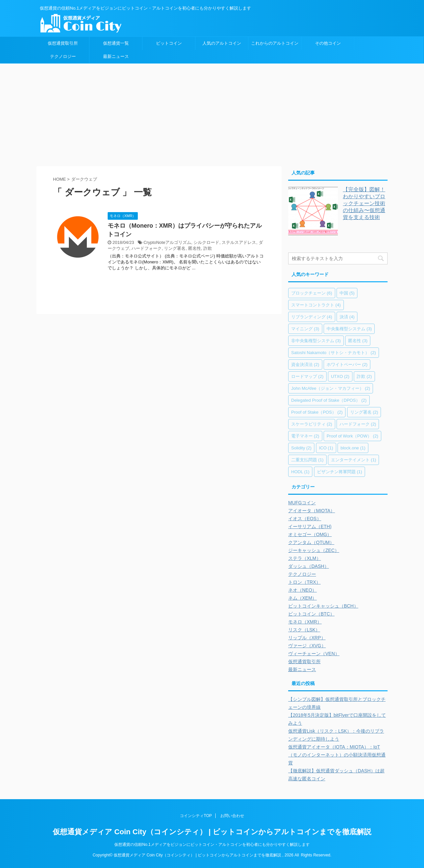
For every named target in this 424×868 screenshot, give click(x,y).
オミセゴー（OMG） (310, 534)
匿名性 (195, 248)
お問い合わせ (232, 816)
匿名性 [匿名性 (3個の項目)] (358, 341)
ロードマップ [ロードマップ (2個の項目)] (307, 376)
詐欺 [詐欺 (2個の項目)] (364, 376)
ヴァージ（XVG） (307, 646)
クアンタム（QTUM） (311, 542)
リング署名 (175, 248)
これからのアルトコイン (275, 43)
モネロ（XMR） (305, 622)
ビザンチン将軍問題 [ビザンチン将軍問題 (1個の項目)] (340, 472)
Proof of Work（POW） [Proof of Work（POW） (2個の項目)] (352, 436)
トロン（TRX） (304, 582)
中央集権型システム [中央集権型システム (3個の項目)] (349, 329)
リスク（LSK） (304, 630)
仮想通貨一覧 (116, 43)
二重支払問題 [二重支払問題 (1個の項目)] (307, 460)
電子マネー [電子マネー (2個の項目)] (305, 436)
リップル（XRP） (307, 638)
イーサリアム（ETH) (310, 526)
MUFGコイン (302, 503)
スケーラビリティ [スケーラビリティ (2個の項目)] (312, 424)
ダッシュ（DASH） (309, 566)
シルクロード (206, 242)
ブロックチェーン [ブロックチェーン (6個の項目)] (312, 293)
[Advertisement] (212, 113)
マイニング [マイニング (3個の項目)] (305, 329)
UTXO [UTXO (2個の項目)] (340, 376)
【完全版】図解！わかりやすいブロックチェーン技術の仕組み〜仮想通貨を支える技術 (364, 203)
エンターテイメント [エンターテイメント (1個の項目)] (354, 460)
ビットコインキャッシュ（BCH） (323, 606)
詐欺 (208, 248)
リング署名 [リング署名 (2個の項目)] (364, 412)
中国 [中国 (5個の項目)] (347, 293)
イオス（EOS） (305, 519)
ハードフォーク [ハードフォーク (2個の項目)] (358, 424)
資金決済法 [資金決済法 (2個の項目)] (305, 365)
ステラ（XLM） (305, 558)
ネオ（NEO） (302, 590)
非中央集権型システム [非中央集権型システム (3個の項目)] (316, 341)
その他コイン (328, 43)
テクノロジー (63, 56)
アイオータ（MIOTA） (312, 511)
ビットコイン (169, 43)
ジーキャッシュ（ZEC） (314, 550)
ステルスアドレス (239, 242)
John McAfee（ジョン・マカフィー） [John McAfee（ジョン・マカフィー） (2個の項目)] (331, 388)
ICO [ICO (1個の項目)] (326, 448)
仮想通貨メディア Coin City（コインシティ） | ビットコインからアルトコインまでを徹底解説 (212, 832)
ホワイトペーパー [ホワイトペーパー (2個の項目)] (347, 365)
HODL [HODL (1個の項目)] (300, 472)
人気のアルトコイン (222, 43)
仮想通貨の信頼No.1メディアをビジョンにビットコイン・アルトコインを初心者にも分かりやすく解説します (212, 845)
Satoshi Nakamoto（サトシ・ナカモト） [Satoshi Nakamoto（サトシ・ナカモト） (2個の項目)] (334, 353)
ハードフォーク (147, 248)
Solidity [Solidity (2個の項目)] (301, 448)
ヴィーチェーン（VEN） (314, 654)
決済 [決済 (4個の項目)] (347, 317)
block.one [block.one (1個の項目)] (353, 448)
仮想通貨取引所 (63, 43)
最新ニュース (116, 56)
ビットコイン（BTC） (311, 614)
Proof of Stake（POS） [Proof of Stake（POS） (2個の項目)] (317, 412)
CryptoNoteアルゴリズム (167, 242)
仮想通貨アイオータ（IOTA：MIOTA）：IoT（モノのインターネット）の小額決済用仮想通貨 (337, 755)
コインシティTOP (196, 816)
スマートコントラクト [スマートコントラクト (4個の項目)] (316, 305)
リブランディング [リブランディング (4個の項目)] (312, 317)
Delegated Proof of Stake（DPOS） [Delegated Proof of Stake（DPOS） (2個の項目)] (329, 400)
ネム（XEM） (302, 598)
